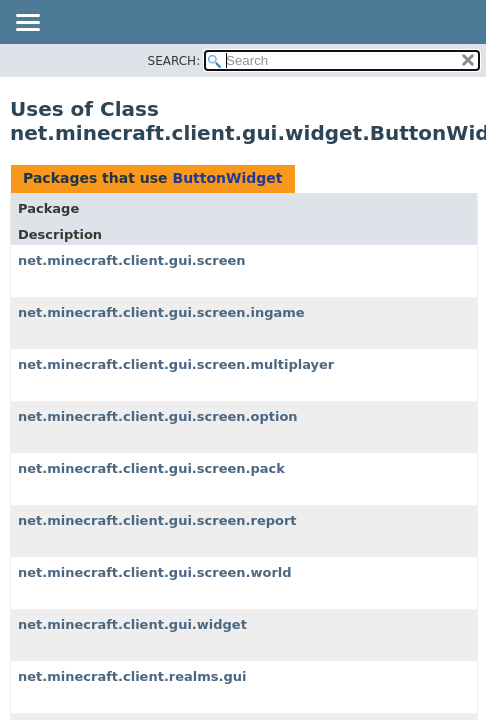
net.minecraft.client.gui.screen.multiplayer (176, 364)
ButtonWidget (227, 178)
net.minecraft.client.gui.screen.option (158, 416)
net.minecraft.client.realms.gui (132, 676)
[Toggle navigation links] (27, 24)
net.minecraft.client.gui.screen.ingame (161, 312)
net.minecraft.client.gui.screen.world (155, 572)
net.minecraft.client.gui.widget (132, 624)
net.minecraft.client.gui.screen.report (157, 520)
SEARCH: (174, 61)
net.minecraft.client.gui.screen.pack (151, 468)
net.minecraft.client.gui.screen (132, 260)
